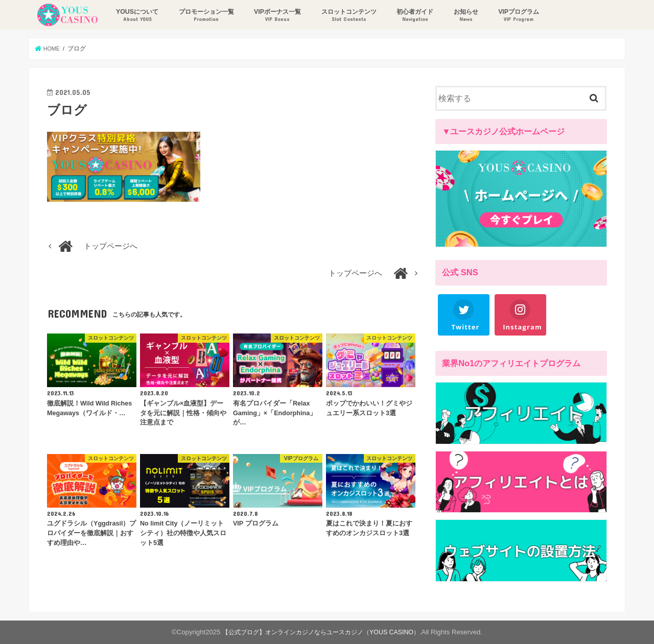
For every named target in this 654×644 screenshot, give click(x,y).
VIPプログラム (518, 16)
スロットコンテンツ (347, 16)
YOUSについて (136, 16)
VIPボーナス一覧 (276, 16)
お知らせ (464, 16)
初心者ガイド (413, 16)
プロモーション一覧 (205, 16)
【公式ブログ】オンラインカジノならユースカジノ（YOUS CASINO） (321, 632)
